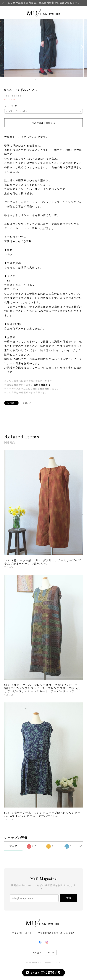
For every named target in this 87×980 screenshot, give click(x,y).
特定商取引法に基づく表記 (52, 933)
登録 (68, 898)
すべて (13, 846)
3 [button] (40, 80)
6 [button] (47, 80)
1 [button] (35, 80)
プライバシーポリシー (23, 933)
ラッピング (11, 106)
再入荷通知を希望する (43, 123)
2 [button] (38, 80)
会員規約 (70, 933)
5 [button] (45, 80)
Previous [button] (6, 47)
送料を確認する (42, 385)
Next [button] (81, 47)
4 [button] (43, 80)
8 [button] (52, 80)
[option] (44, 47)
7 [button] (50, 80)
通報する (27, 403)
